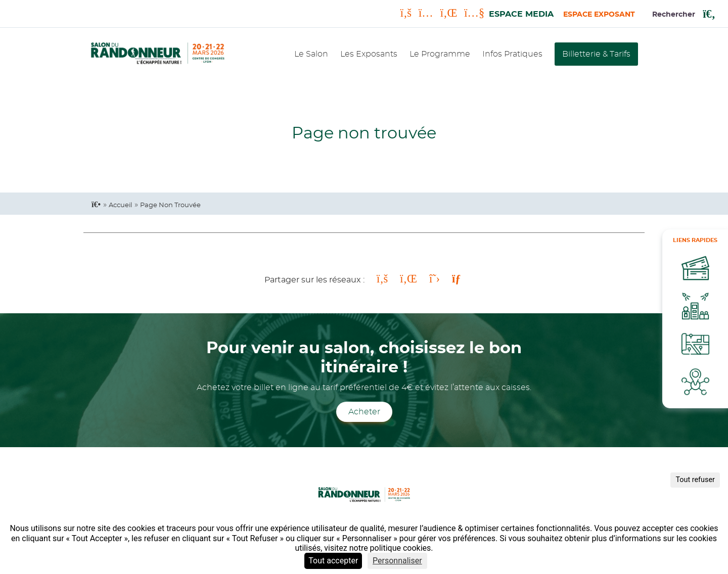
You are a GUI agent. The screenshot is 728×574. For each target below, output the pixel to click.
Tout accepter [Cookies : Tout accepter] (333, 561)
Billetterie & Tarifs (596, 54)
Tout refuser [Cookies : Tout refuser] (695, 480)
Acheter (364, 412)
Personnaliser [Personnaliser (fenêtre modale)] (397, 561)
